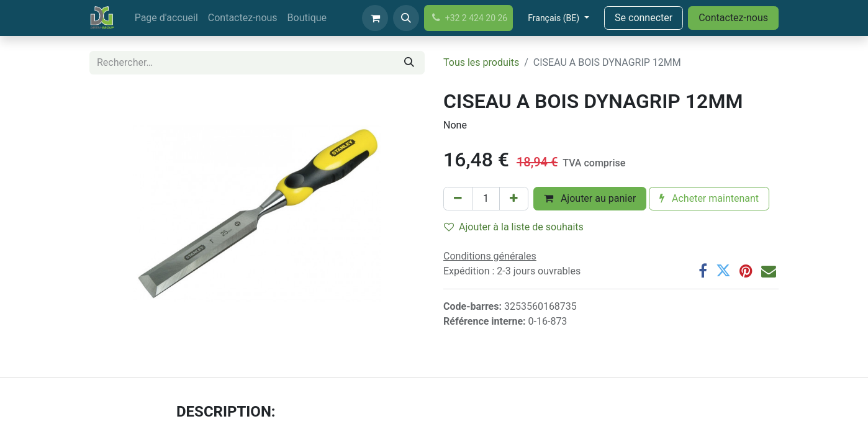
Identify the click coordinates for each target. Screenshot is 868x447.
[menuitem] (166, 18)
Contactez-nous (733, 18)
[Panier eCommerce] (375, 18)
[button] (406, 18)
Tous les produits (481, 62)
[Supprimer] (458, 199)
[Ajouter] (514, 199)
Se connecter (644, 18)
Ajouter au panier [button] (590, 198)
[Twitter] (723, 271)
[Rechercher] (409, 63)
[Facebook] (703, 271)
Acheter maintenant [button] (709, 198)
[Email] (769, 271)
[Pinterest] (746, 271)
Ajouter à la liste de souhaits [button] (514, 227)
